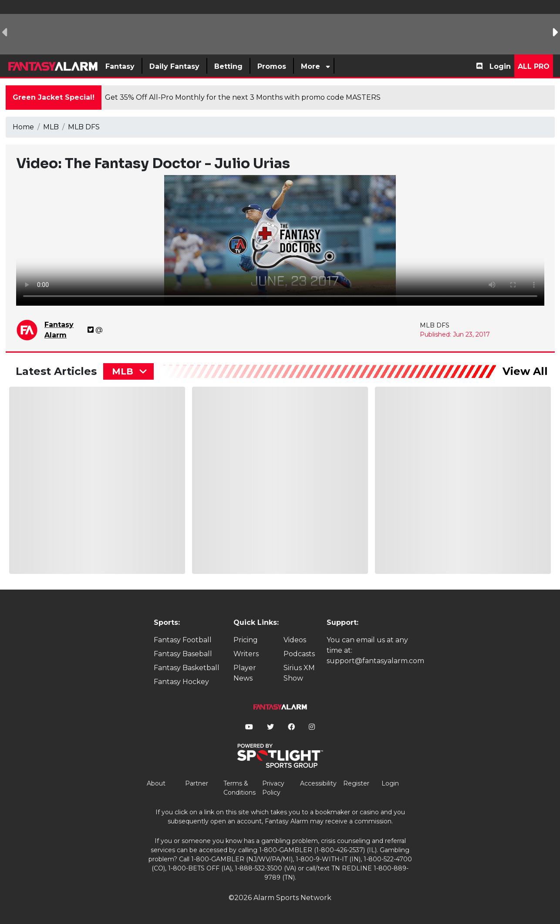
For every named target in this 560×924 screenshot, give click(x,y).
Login (500, 66)
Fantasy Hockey (181, 682)
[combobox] (128, 371)
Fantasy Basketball (187, 668)
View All (525, 371)
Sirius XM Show (299, 673)
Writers (246, 654)
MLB (51, 127)
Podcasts (299, 654)
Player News (245, 673)
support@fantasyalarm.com (375, 661)
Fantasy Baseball (183, 654)
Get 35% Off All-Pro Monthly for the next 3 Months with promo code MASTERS (243, 97)
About (156, 783)
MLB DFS (84, 127)
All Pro (534, 66)
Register (356, 783)
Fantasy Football (183, 640)
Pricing (246, 640)
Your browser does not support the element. (280, 240)
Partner (197, 783)
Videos (295, 640)
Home (23, 127)
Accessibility (318, 783)
